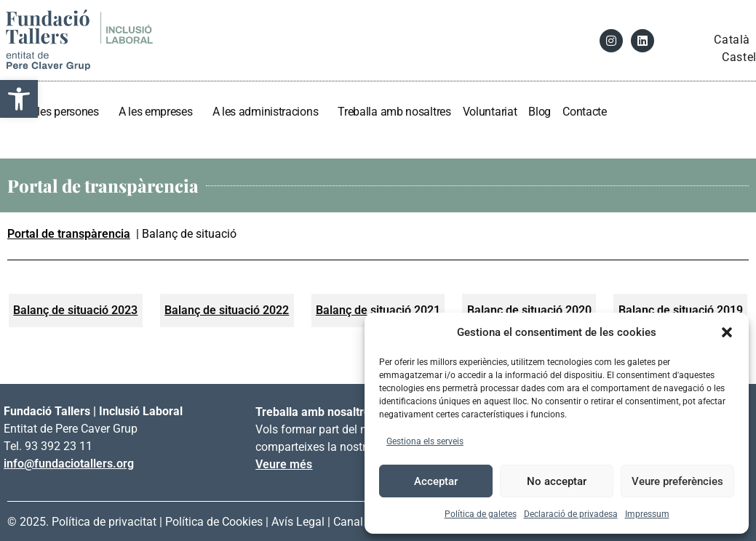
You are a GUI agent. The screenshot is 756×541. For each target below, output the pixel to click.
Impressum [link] (647, 514)
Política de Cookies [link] (214, 522)
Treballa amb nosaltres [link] (394, 112)
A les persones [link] (67, 112)
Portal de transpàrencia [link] (69, 234)
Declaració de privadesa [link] (571, 514)
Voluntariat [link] (490, 112)
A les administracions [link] (270, 112)
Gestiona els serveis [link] (425, 441)
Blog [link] (540, 112)
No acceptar (557, 481)
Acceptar (436, 481)
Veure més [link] (284, 464)
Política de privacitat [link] (104, 522)
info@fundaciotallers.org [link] (69, 464)
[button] (727, 332)
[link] (19, 99)
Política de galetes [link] (481, 514)
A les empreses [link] (160, 112)
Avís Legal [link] (298, 522)
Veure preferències (677, 481)
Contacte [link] (585, 112)
